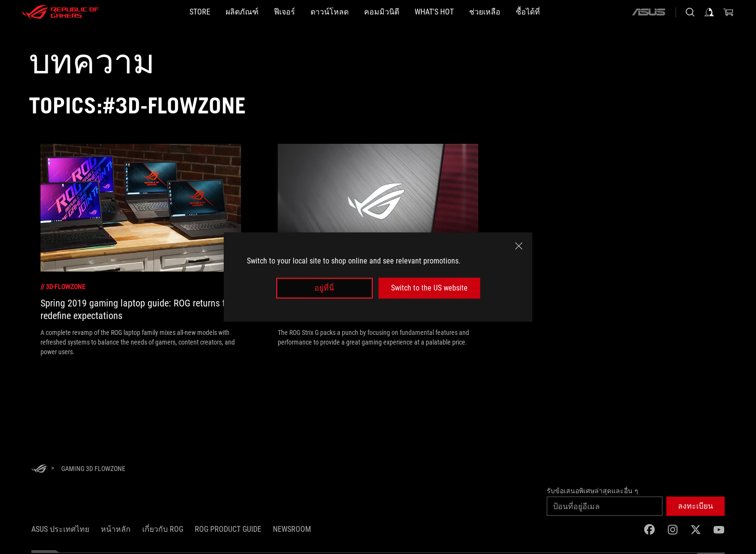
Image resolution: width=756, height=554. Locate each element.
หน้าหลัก (116, 529)
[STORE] (200, 12)
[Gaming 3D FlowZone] (93, 469)
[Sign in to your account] (709, 12)
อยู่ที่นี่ (324, 288)
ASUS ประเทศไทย (60, 529)
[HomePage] (39, 469)
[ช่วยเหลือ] (485, 12)
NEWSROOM (292, 529)
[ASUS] (648, 12)
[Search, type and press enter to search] (690, 12)
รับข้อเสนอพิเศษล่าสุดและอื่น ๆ (593, 491)
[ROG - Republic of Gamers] (60, 12)
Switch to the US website (429, 288)
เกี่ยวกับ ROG (163, 529)
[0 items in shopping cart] (729, 12)
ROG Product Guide (228, 529)
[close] (519, 246)
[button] (695, 506)
